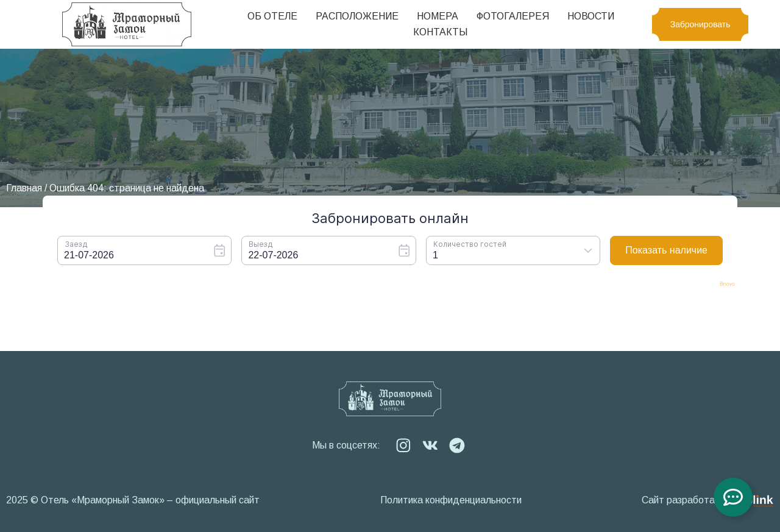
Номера (438, 16)
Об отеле (272, 16)
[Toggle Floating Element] (733, 497)
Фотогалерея (513, 16)
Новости (591, 16)
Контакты (440, 32)
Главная (24, 188)
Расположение (357, 16)
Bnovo (727, 284)
